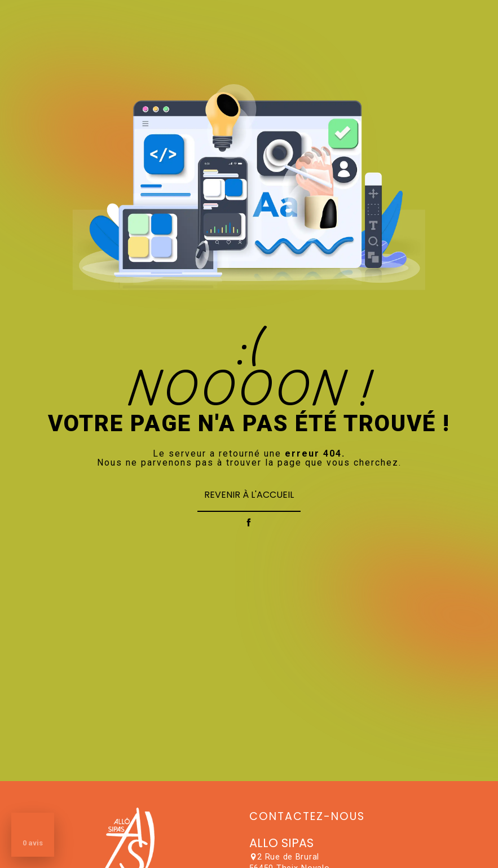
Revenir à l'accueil (249, 495)
